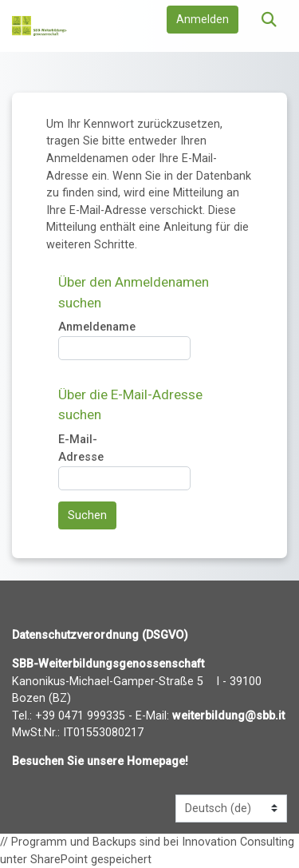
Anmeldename (97, 328)
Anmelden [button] (203, 20)
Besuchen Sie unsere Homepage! (100, 761)
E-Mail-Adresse (81, 449)
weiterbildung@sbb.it (228, 716)
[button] (269, 21)
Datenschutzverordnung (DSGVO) (100, 635)
